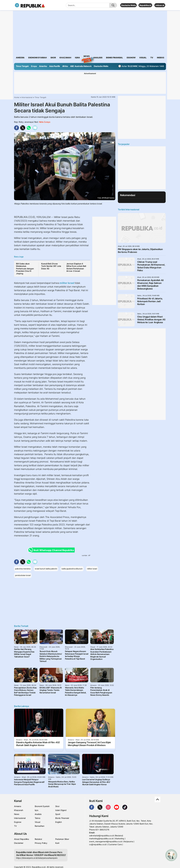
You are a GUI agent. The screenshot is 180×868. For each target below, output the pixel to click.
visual (143, 58)
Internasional (27, 97)
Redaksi (38, 839)
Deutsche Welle (128, 5)
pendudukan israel (23, 575)
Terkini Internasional (129, 209)
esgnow (131, 58)
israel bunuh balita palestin (46, 569)
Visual (37, 822)
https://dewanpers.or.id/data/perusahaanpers (37, 858)
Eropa (34, 66)
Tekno (37, 818)
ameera (20, 58)
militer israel (92, 569)
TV (152, 58)
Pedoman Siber (62, 839)
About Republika (22, 839)
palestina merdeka (23, 569)
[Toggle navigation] (17, 5)
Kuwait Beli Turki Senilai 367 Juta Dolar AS (51, 266)
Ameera (18, 806)
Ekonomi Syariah (38, 58)
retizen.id (160, 5)
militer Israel (67, 283)
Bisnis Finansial (114, 58)
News (86, 57)
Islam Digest (61, 810)
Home (17, 97)
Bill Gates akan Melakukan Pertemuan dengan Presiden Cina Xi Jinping (25, 269)
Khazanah (18, 810)
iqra (77, 58)
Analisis (38, 814)
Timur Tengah (22, 66)
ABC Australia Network (81, 66)
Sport (58, 814)
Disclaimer (19, 843)
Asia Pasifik (55, 66)
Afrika (65, 66)
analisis (98, 58)
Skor (57, 806)
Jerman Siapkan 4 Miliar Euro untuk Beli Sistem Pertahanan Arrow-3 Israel (76, 267)
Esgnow (18, 822)
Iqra (36, 810)
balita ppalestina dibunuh (72, 569)
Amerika (43, 66)
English (58, 822)
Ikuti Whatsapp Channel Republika (52, 550)
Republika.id (145, 5)
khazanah (65, 58)
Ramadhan (40, 826)
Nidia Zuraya (45, 122)
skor (53, 58)
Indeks (161, 58)
